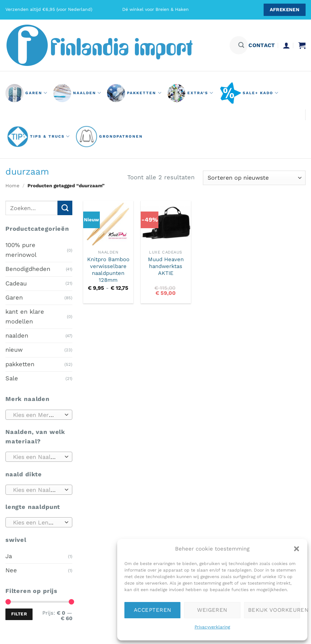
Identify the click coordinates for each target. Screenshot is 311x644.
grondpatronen (109, 137)
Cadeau (16, 283)
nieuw (14, 350)
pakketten (134, 93)
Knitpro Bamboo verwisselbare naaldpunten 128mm (108, 270)
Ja (9, 556)
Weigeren (212, 610)
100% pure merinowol (21, 250)
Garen (14, 298)
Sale (12, 378)
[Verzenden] (241, 45)
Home (12, 186)
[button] (297, 549)
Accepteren (153, 610)
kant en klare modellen (25, 316)
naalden (77, 93)
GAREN (27, 93)
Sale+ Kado (249, 93)
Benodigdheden (28, 269)
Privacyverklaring (212, 627)
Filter (19, 614)
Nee (11, 570)
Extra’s (191, 93)
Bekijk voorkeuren (274, 610)
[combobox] (39, 414)
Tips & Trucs (39, 137)
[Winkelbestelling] (254, 178)
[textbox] (37, 415)
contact (262, 45)
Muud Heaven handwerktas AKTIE (166, 266)
